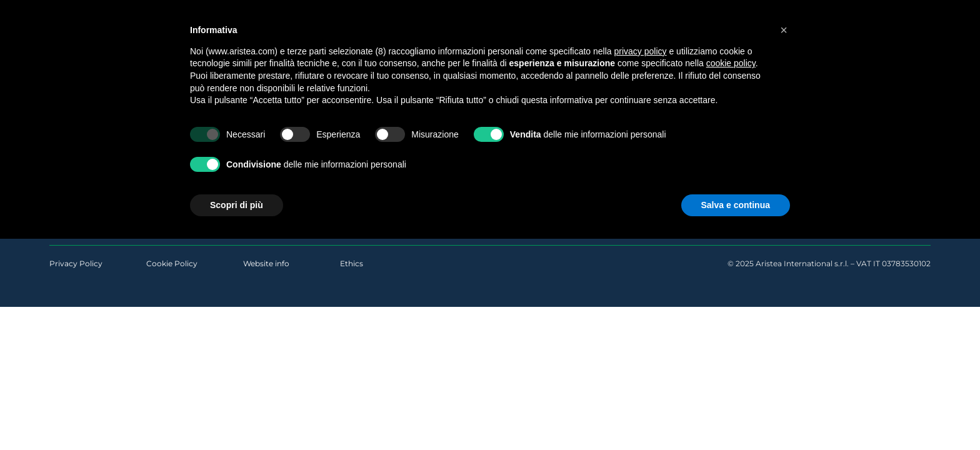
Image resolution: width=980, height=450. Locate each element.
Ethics (352, 263)
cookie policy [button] (731, 63)
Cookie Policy (172, 263)
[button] (784, 30)
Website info (266, 263)
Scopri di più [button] (237, 205)
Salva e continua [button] (736, 205)
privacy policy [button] (641, 51)
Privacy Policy (76, 263)
